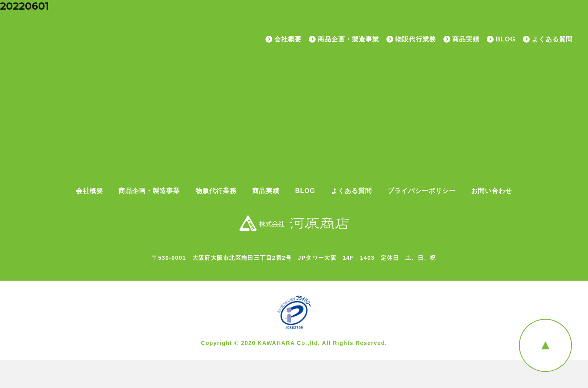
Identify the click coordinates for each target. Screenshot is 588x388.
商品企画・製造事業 (348, 39)
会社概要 (288, 39)
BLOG (506, 39)
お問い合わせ (492, 191)
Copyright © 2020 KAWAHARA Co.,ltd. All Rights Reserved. (294, 343)
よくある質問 (552, 39)
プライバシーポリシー (422, 191)
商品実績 (466, 39)
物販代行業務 (416, 39)
